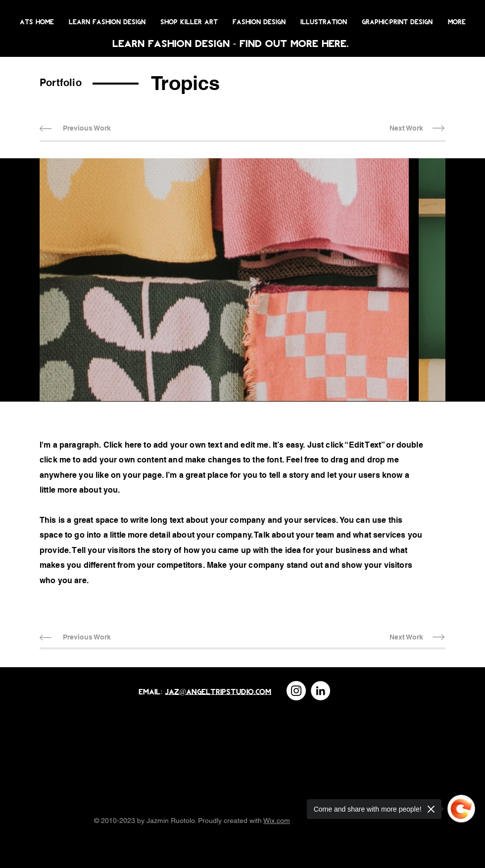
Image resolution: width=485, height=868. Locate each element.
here (334, 43)
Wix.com (277, 821)
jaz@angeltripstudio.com (218, 691)
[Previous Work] (87, 128)
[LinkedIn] (320, 691)
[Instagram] (296, 691)
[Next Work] (406, 128)
